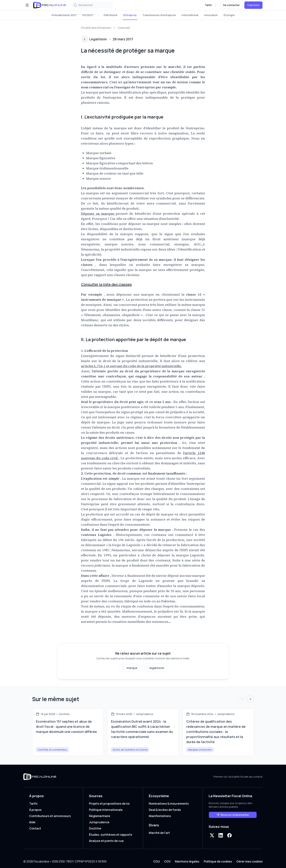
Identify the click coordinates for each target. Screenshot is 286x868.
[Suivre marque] (130, 668)
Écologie (229, 15)
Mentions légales (187, 861)
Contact (35, 828)
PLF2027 (88, 15)
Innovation (211, 15)
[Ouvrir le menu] (27, 5)
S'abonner (253, 5)
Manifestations (160, 816)
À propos (35, 810)
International (190, 15)
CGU (156, 861)
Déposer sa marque (98, 214)
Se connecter (231, 5)
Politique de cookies (218, 861)
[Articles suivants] (250, 699)
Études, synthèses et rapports (111, 835)
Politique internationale (106, 810)
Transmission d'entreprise (159, 15)
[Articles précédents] (242, 699)
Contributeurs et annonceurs (50, 816)
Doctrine (95, 828)
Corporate (124, 28)
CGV (167, 861)
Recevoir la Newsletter (233, 815)
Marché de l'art (159, 833)
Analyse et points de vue (106, 841)
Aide (32, 822)
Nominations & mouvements (169, 804)
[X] (212, 835)
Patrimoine (111, 15)
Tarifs (208, 5)
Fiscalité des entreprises (96, 28)
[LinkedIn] (221, 835)
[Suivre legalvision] (154, 668)
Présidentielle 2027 (64, 15)
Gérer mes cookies (250, 861)
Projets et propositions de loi (109, 804)
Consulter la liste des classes (106, 284)
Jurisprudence (99, 822)
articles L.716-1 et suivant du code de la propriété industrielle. (131, 366)
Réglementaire (100, 816)
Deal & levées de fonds (165, 810)
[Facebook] (229, 835)
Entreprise (130, 15)
